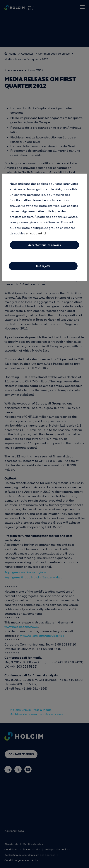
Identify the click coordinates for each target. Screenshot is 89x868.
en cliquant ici (36, 236)
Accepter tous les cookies (44, 248)
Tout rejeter (43, 269)
